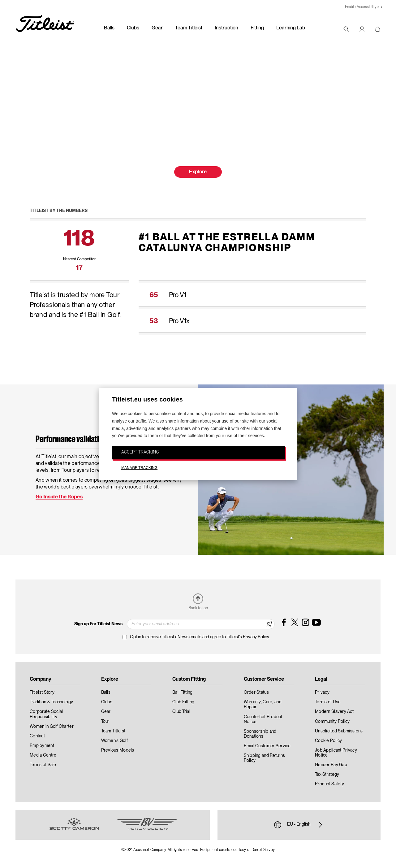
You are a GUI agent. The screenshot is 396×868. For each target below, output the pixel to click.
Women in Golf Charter (52, 727)
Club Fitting (183, 702)
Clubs (133, 28)
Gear (157, 28)
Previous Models (118, 750)
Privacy (322, 692)
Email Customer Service (267, 746)
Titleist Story (42, 692)
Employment (42, 746)
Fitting (257, 28)
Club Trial (181, 712)
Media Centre (43, 755)
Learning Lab (291, 28)
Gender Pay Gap (331, 765)
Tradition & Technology (51, 702)
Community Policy (332, 722)
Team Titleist (189, 28)
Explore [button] (198, 172)
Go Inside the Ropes (59, 497)
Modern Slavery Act (334, 712)
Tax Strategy (327, 775)
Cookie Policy (329, 741)
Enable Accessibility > (362, 7)
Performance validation (71, 440)
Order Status (256, 692)
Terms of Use (328, 702)
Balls (109, 28)
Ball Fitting (182, 692)
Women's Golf (114, 741)
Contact (37, 736)
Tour (105, 722)
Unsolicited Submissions (339, 731)
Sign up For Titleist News (98, 624)
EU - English (299, 825)
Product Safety (329, 784)
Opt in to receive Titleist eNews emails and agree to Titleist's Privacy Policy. (200, 637)
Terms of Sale (43, 765)
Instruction (226, 28)
